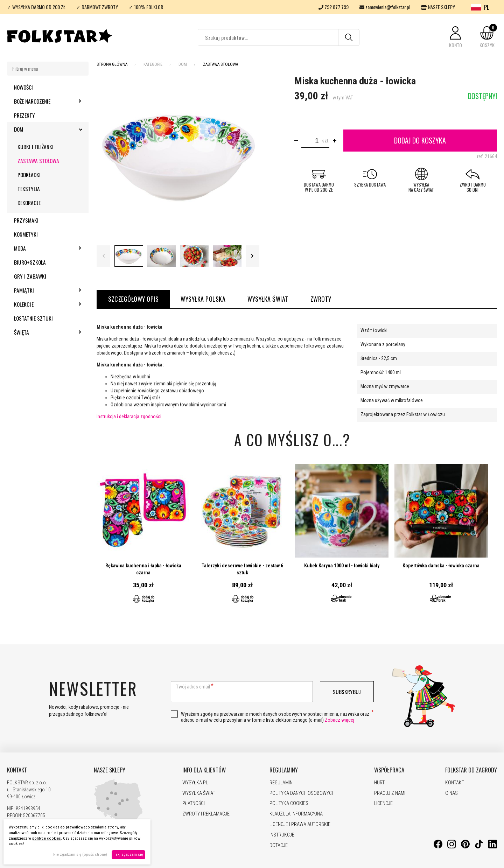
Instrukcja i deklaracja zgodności (129, 416)
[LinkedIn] (493, 847)
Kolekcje (43, 304)
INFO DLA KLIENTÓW (204, 770)
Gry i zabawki (30, 276)
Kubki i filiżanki (36, 147)
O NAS (451, 793)
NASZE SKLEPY (438, 7)
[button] (455, 37)
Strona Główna (112, 64)
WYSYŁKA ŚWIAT (268, 299)
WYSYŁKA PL (195, 783)
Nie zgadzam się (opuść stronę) (80, 855)
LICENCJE (383, 803)
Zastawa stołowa (38, 161)
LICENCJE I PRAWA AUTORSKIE (300, 824)
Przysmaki (26, 220)
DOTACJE (279, 845)
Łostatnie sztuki (33, 318)
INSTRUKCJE (282, 835)
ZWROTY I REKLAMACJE (206, 814)
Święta (40, 332)
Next (253, 256)
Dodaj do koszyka (420, 140)
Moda (39, 248)
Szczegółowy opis (133, 299)
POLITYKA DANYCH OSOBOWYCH (302, 793)
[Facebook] (438, 847)
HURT (379, 783)
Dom (37, 129)
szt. (326, 141)
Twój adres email (193, 687)
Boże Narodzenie (51, 101)
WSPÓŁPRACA (389, 770)
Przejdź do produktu (143, 538)
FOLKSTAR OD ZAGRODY (471, 770)
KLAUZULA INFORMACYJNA (296, 814)
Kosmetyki (26, 234)
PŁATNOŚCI (194, 803)
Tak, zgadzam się (128, 855)
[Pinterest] (465, 847)
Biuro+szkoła (30, 262)
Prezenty (24, 115)
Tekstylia (29, 189)
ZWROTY (321, 299)
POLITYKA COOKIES (289, 803)
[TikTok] (479, 847)
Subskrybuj (347, 692)
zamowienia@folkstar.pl (385, 7)
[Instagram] (452, 847)
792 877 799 (334, 7)
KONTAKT (17, 770)
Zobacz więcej (339, 720)
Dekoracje (29, 203)
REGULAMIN (281, 783)
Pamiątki (43, 290)
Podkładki (29, 175)
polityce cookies (47, 838)
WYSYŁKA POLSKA (203, 299)
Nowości (23, 87)
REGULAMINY (284, 770)
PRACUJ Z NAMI (390, 793)
